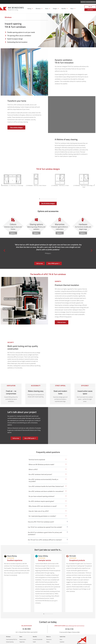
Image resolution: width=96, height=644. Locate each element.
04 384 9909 (27, 623)
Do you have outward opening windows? (42, 490)
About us (48, 630)
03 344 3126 (69, 623)
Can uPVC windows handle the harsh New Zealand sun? (46, 480)
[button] (2, 182)
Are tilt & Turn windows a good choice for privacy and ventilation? (45, 527)
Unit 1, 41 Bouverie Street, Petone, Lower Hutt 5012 (27, 626)
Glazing (30, 9)
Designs (56, 9)
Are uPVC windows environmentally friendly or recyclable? (43, 474)
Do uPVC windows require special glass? (41, 495)
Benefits (65, 9)
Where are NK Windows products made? (41, 458)
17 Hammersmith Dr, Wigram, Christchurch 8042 (69, 626)
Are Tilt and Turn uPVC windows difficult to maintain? (45, 534)
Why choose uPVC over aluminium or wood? (43, 500)
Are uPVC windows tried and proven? (40, 468)
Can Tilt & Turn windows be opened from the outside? (45, 521)
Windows (39, 9)
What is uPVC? (33, 463)
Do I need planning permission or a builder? (42, 510)
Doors (48, 9)
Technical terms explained (37, 453)
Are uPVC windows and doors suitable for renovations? (46, 485)
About (73, 9)
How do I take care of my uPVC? (39, 505)
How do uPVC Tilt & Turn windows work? (41, 516)
